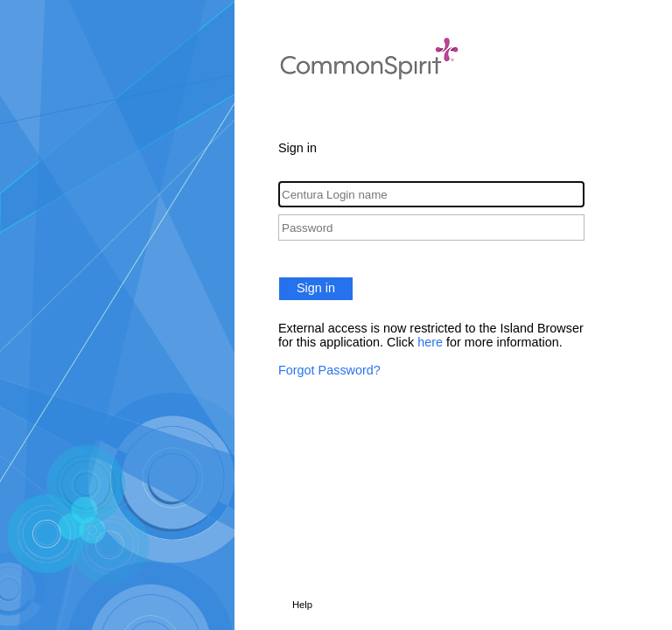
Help (302, 605)
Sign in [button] (316, 288)
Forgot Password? (329, 370)
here (430, 342)
